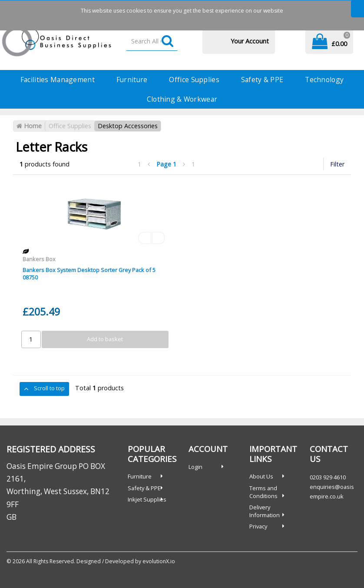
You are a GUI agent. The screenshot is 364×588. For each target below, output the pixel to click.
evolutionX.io (159, 561)
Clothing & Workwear (182, 99)
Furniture (132, 80)
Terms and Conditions (263, 492)
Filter (337, 164)
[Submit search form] (167, 42)
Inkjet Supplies (147, 499)
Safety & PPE (262, 80)
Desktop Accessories (128, 126)
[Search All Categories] (152, 42)
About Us (261, 476)
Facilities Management (58, 80)
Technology (324, 80)
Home (29, 126)
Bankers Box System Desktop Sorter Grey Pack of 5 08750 (89, 274)
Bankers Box (39, 259)
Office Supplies (194, 80)
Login (195, 467)
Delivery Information (265, 511)
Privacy (258, 526)
